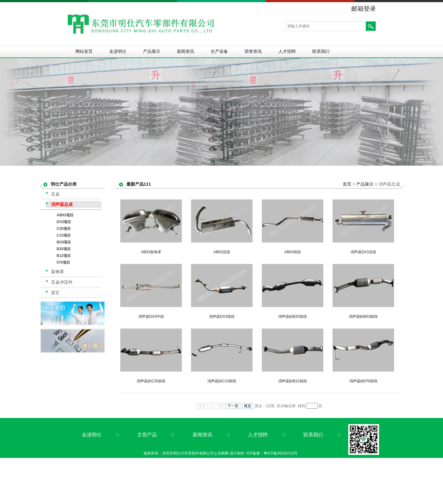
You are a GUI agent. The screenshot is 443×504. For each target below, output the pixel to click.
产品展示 (152, 51)
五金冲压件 (62, 282)
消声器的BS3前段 (363, 317)
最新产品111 (139, 184)
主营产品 (147, 435)
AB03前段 (292, 252)
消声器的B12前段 (292, 381)
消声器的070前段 (363, 381)
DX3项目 (64, 222)
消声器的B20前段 (292, 317)
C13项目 (64, 235)
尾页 (248, 406)
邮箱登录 (364, 9)
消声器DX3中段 (151, 317)
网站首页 (84, 51)
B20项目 (64, 249)
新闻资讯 (186, 51)
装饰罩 (58, 272)
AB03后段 (222, 252)
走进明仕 (118, 51)
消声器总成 (62, 204)
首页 (347, 184)
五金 (55, 194)
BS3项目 (64, 242)
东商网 (223, 453)
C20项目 (64, 229)
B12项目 (64, 256)
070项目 (63, 262)
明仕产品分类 (64, 184)
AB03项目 (65, 215)
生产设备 (219, 51)
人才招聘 (287, 51)
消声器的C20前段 (151, 381)
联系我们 (321, 51)
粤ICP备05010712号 (280, 453)
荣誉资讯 (253, 51)
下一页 (233, 406)
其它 (55, 293)
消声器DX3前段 (222, 317)
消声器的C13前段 (222, 381)
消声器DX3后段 (363, 252)
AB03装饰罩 (151, 252)
